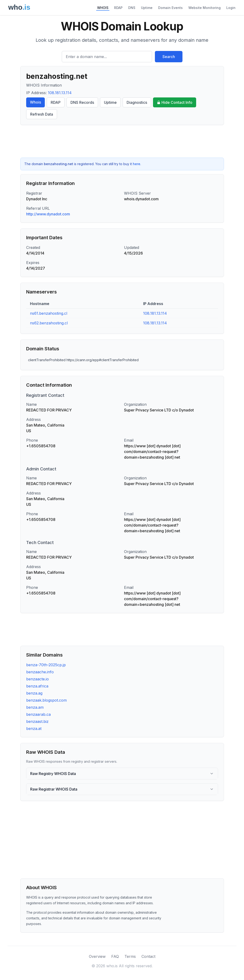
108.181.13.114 (60, 93)
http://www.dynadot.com (48, 214)
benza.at (34, 729)
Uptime (147, 8)
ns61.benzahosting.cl (49, 313)
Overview (97, 956)
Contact (148, 956)
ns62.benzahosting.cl (49, 323)
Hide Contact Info (175, 102)
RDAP (118, 8)
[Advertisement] (122, 141)
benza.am (35, 707)
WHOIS (103, 8)
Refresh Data (42, 114)
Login (231, 8)
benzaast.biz (37, 721)
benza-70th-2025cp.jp (46, 665)
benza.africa (37, 686)
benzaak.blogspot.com (46, 700)
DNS (132, 8)
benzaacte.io (37, 679)
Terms (130, 956)
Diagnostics (137, 102)
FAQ (115, 956)
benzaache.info (40, 672)
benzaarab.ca (38, 714)
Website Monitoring (205, 8)
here (136, 164)
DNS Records (82, 102)
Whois (35, 102)
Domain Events (170, 8)
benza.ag (34, 693)
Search (169, 57)
